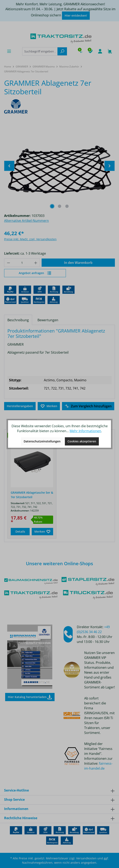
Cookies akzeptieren (82, 441)
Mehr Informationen (85, 431)
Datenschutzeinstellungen (42, 441)
